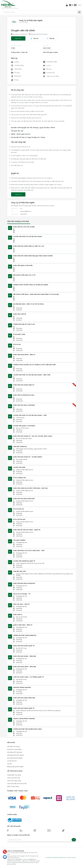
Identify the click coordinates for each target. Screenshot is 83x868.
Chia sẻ (50, 39)
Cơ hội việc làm (12, 761)
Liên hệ (34, 39)
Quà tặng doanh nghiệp (15, 758)
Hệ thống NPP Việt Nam (15, 752)
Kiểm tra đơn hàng (13, 787)
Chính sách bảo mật (14, 778)
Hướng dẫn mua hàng (14, 775)
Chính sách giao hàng (14, 781)
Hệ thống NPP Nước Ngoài (15, 755)
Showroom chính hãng (14, 750)
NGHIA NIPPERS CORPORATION (58, 858)
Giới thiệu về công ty (14, 747)
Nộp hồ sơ (18, 39)
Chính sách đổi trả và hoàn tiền (17, 784)
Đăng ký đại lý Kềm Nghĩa (15, 767)
